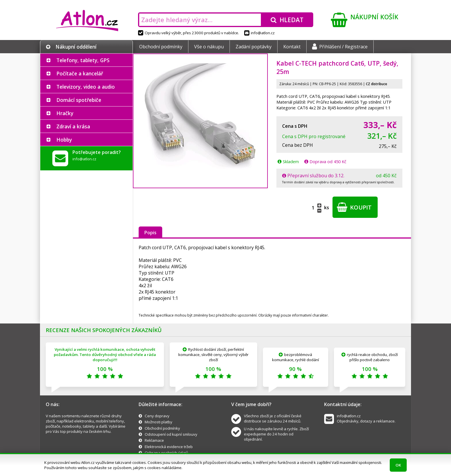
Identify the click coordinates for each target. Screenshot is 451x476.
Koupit (354, 207)
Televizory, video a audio (86, 87)
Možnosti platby (158, 422)
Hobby (64, 140)
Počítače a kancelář (80, 73)
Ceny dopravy (157, 416)
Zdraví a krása (73, 126)
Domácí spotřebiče (79, 100)
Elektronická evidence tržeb (169, 447)
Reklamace (154, 440)
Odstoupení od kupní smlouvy (171, 434)
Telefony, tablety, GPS (83, 60)
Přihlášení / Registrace (340, 47)
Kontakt (292, 47)
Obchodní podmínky (161, 47)
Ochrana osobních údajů (166, 453)
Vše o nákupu (209, 47)
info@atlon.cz (259, 33)
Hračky (65, 113)
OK (398, 465)
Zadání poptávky (254, 47)
